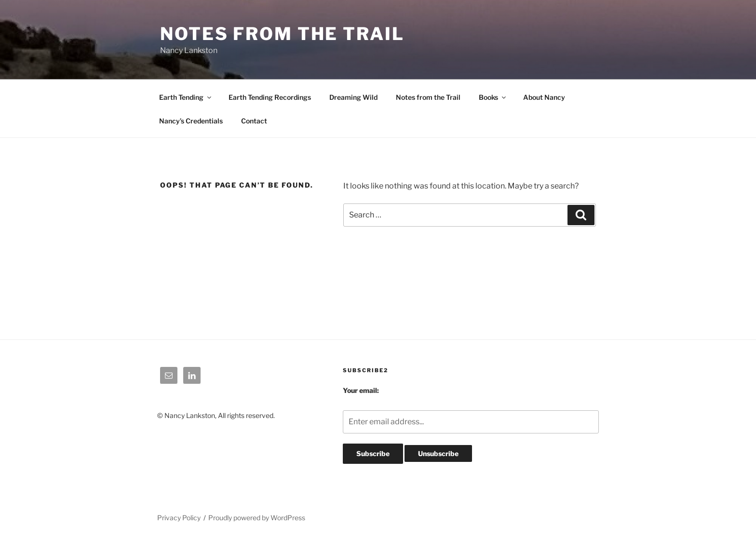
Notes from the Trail (428, 97)
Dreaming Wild (353, 97)
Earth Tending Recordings (270, 97)
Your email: (361, 390)
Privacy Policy (179, 518)
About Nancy (544, 97)
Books (493, 97)
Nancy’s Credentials (191, 121)
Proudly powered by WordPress (257, 518)
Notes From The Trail (282, 34)
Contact (254, 121)
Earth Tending (186, 97)
